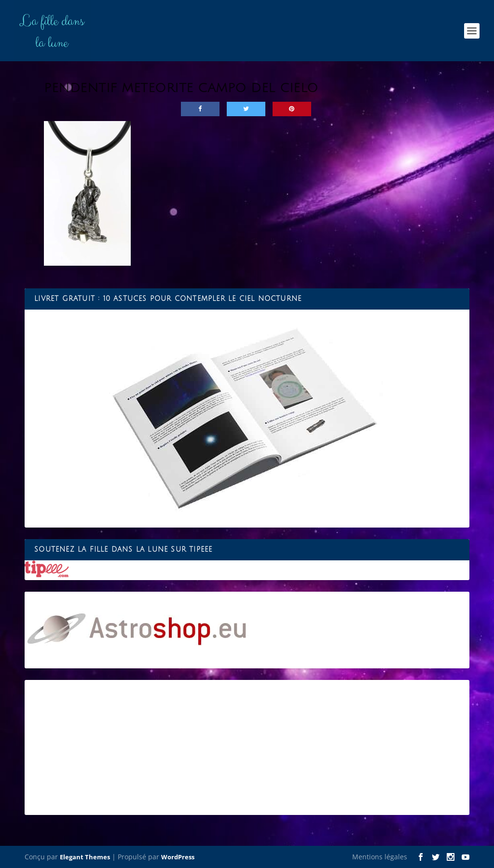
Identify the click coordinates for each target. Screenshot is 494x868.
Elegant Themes (85, 857)
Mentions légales (380, 857)
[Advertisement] (247, 747)
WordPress (178, 857)
